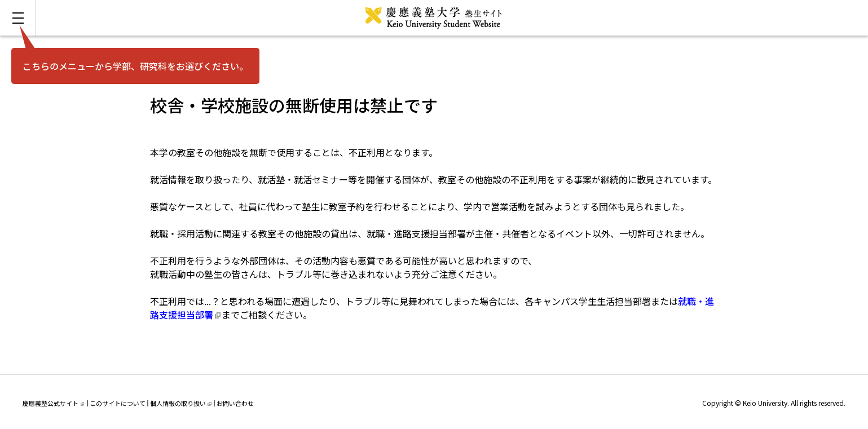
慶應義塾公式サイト (53, 403)
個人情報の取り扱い (181, 403)
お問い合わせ (235, 403)
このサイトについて (118, 403)
